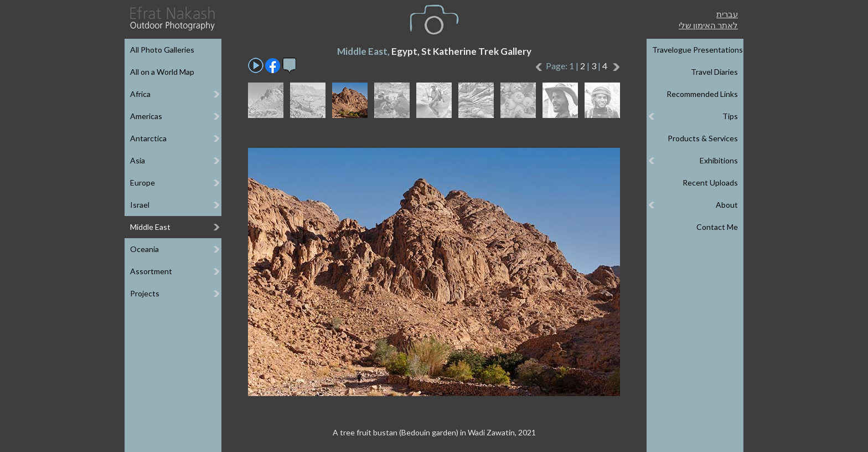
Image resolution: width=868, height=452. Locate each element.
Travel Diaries (714, 72)
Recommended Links (702, 94)
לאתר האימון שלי (708, 25)
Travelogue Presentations (697, 50)
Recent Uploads (710, 183)
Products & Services (703, 138)
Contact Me (717, 227)
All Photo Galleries (162, 50)
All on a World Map (162, 72)
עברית (727, 14)
